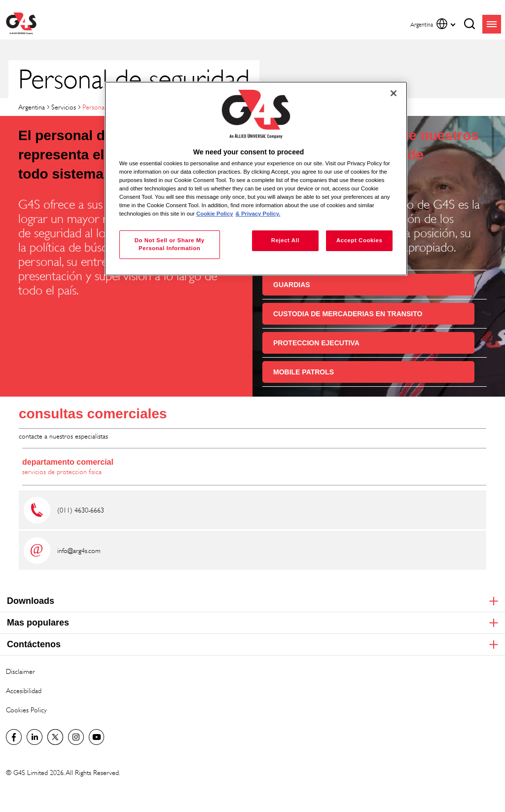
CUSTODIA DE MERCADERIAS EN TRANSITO (348, 314)
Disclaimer (20, 671)
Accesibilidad (24, 690)
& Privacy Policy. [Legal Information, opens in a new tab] (258, 214)
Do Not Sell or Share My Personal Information (170, 244)
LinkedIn (35, 737)
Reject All (285, 240)
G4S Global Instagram (76, 737)
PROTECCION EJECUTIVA (316, 343)
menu (492, 24)
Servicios (64, 107)
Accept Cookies (359, 240)
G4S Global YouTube (97, 737)
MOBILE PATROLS (304, 372)
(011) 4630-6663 (81, 510)
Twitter (55, 737)
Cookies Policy (26, 710)
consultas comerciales (93, 414)
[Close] (394, 93)
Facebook (14, 737)
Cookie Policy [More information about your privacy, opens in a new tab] (215, 214)
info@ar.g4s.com (79, 550)
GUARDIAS (292, 285)
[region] (256, 179)
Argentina (32, 107)
